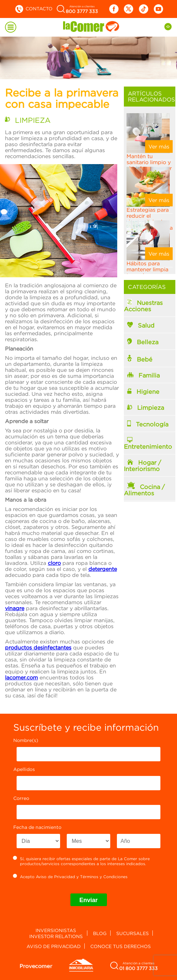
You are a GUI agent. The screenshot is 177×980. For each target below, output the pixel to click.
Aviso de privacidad (54, 946)
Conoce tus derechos (121, 946)
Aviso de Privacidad (55, 877)
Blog (100, 933)
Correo (21, 798)
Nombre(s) (26, 740)
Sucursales (133, 933)
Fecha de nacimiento (37, 827)
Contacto (33, 8)
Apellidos (24, 769)
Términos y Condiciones (104, 877)
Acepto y (70, 876)
